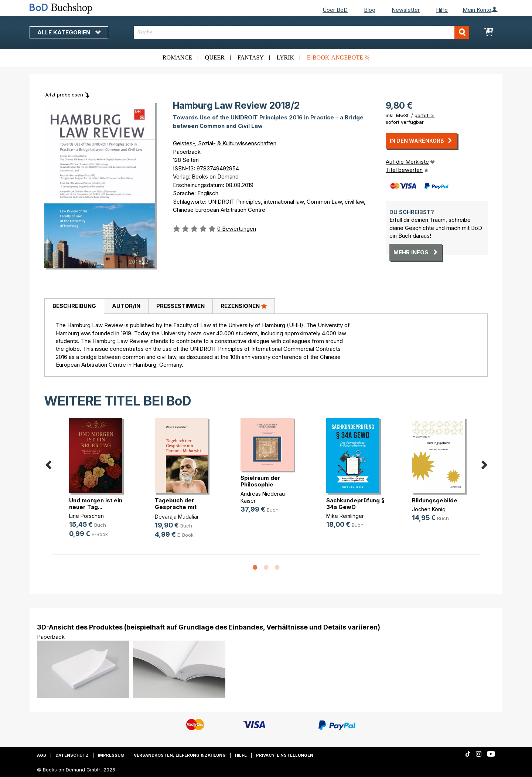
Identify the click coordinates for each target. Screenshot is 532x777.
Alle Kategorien (69, 32)
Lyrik (285, 57)
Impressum (111, 755)
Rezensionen (244, 306)
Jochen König (429, 509)
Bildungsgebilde (435, 500)
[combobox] (302, 32)
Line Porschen (86, 516)
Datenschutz (72, 755)
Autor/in (126, 306)
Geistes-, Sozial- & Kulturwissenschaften (225, 143)
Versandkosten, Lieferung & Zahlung (180, 755)
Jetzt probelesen (64, 95)
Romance (177, 57)
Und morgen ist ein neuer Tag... (96, 504)
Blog (370, 10)
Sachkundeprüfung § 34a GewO (355, 504)
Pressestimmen (180, 306)
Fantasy (251, 57)
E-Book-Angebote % (338, 57)
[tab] (74, 306)
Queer (215, 57)
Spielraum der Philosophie (260, 481)
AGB (42, 755)
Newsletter (406, 10)
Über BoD (335, 10)
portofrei (424, 115)
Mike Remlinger (345, 516)
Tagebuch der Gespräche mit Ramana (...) (176, 507)
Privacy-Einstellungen (285, 755)
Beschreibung (74, 306)
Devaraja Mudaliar (177, 517)
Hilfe (442, 10)
